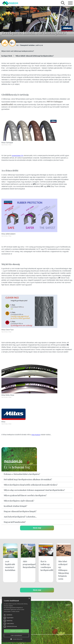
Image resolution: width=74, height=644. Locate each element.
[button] (16, 639)
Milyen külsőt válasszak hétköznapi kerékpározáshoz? (35, 56)
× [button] (29, 598)
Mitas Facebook (36, 435)
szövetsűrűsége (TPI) (18, 156)
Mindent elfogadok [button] (16, 631)
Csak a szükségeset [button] (16, 635)
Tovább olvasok (15, 611)
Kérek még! (37, 528)
